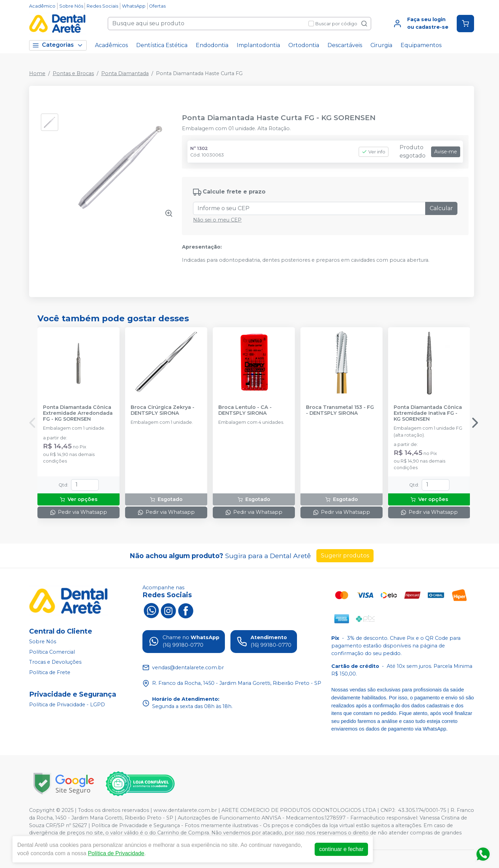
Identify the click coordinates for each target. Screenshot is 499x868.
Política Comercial (52, 652)
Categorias (58, 45)
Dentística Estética (162, 45)
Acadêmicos (111, 45)
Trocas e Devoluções (55, 662)
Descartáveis (345, 45)
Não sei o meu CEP (217, 220)
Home (37, 73)
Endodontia (212, 45)
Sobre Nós (71, 6)
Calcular (441, 208)
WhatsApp (134, 6)
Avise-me (446, 152)
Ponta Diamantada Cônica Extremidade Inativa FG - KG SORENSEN (428, 413)
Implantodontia (258, 45)
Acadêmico (42, 6)
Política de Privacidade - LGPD (67, 705)
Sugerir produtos (345, 556)
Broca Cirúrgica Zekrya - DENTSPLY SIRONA (163, 410)
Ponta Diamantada (125, 73)
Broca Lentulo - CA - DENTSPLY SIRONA (245, 410)
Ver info (374, 152)
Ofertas (157, 6)
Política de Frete (50, 672)
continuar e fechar (341, 849)
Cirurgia (381, 45)
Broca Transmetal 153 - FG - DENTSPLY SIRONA (340, 410)
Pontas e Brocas (73, 73)
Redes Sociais (102, 6)
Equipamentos (421, 45)
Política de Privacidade (116, 853)
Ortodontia (304, 45)
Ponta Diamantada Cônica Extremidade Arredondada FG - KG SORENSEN (78, 413)
